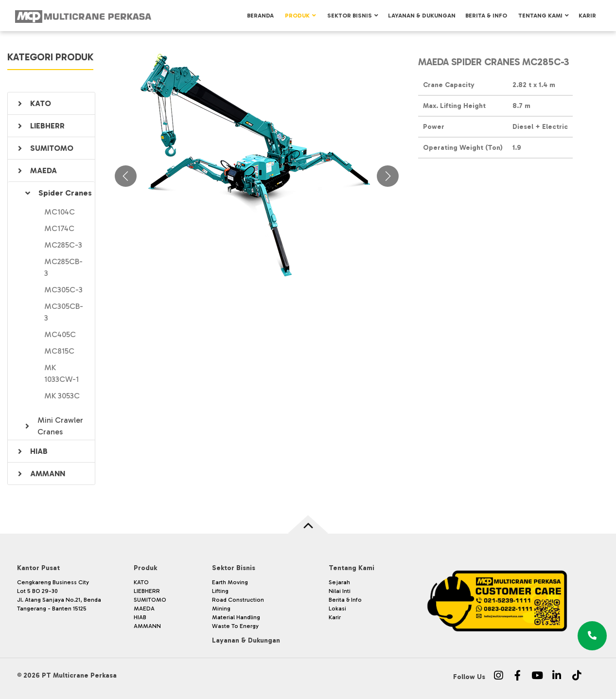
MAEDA (44, 170)
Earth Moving (230, 582)
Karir (587, 16)
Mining (221, 609)
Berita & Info (486, 16)
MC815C (59, 351)
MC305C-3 (63, 290)
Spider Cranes (65, 193)
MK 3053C (62, 396)
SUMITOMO (52, 148)
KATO (41, 103)
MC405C (60, 334)
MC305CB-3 (64, 312)
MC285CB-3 (63, 267)
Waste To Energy (235, 626)
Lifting (220, 591)
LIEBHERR (47, 126)
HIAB (39, 451)
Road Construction (238, 600)
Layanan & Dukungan (422, 16)
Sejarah (339, 582)
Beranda (260, 16)
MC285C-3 (63, 245)
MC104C (60, 212)
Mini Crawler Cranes (60, 426)
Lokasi (337, 609)
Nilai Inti (340, 591)
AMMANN (48, 474)
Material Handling (236, 617)
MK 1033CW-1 (62, 373)
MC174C (59, 228)
